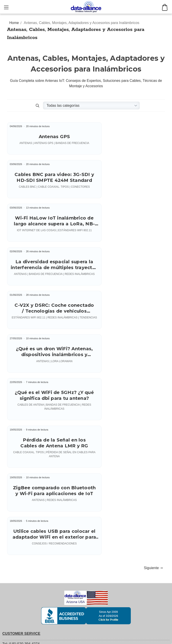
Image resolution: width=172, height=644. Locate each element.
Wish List (10, 543)
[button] (38, 106)
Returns (9, 527)
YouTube (13, 476)
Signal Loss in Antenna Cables (27, 589)
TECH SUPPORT (17, 555)
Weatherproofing (16, 597)
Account (9, 511)
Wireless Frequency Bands (24, 604)
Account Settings (16, 535)
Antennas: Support (17, 565)
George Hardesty (145, 639)
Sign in (8, 496)
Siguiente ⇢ (153, 360)
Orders (8, 519)
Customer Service (17, 444)
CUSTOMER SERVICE (21, 426)
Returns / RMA (14, 460)
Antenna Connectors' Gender (26, 581)
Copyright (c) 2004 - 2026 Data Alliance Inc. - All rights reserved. (65, 639)
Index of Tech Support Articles (26, 612)
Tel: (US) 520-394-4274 (21, 436)
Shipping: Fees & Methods (24, 452)
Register (9, 504)
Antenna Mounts (16, 573)
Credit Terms (13, 468)
